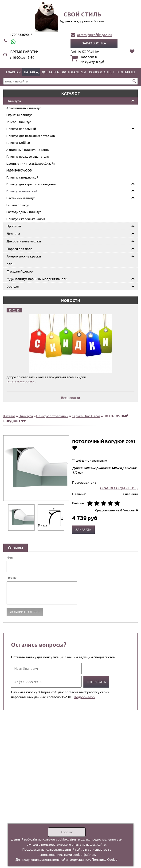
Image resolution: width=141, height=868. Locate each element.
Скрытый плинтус (19, 115)
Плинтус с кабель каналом (26, 219)
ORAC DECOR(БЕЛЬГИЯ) (119, 488)
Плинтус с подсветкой (22, 177)
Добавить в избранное (74, 448)
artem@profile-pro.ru (94, 35)
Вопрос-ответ (102, 72)
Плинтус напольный (21, 129)
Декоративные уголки (24, 241)
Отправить (96, 682)
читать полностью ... (22, 381)
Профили (14, 226)
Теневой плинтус (19, 122)
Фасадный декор (20, 271)
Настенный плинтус (21, 198)
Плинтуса (14, 101)
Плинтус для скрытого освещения (31, 184)
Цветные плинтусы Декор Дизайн (31, 163)
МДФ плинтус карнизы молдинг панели (37, 279)
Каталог (31, 72)
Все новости (70, 397)
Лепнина (13, 234)
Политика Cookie (105, 859)
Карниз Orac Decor (86, 416)
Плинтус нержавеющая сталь (28, 156)
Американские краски (24, 256)
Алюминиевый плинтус (24, 108)
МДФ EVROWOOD (19, 170)
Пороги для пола (19, 249)
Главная (13, 72)
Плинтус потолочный (22, 191)
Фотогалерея (74, 72)
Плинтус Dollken (18, 142)
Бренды (13, 286)
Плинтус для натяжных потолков (31, 136)
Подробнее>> (84, 697)
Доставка (50, 72)
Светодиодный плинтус (24, 212)
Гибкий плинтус (18, 205)
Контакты (126, 72)
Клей (10, 264)
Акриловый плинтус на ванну (28, 150)
